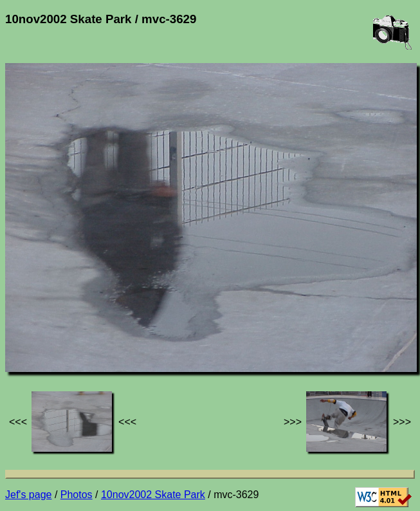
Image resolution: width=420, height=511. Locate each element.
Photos (77, 495)
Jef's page (28, 495)
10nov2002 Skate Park (153, 495)
